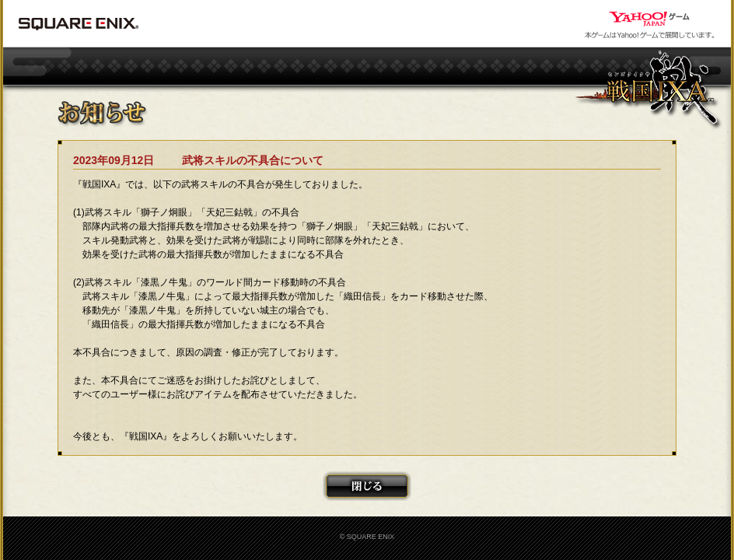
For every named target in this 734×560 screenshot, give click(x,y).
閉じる (367, 486)
